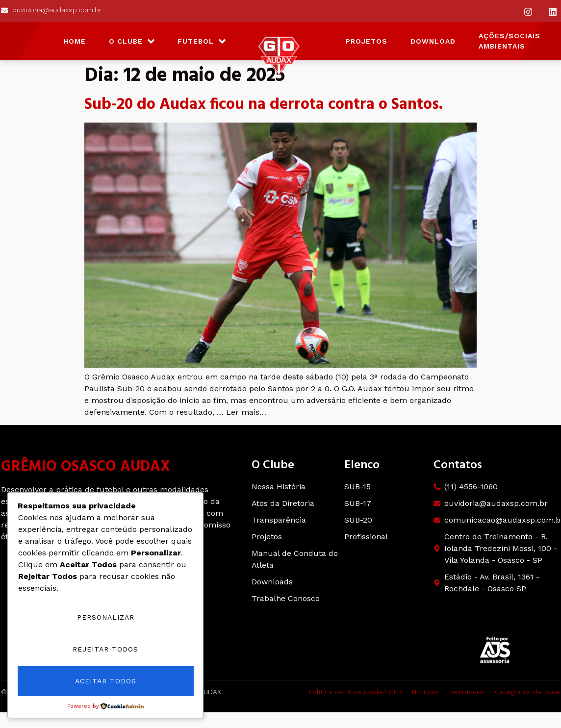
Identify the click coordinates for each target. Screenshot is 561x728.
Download (433, 41)
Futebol (202, 41)
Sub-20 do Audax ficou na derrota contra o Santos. (264, 105)
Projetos (367, 41)
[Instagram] (528, 11)
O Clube (132, 41)
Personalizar (106, 618)
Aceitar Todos (106, 681)
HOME (75, 41)
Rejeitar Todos (105, 650)
